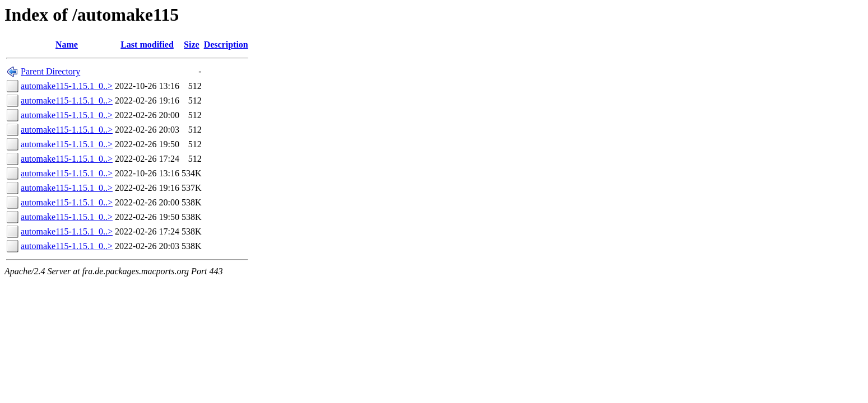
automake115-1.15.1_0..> (67, 86)
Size (192, 44)
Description (226, 44)
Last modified (147, 44)
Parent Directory (50, 71)
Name (67, 44)
